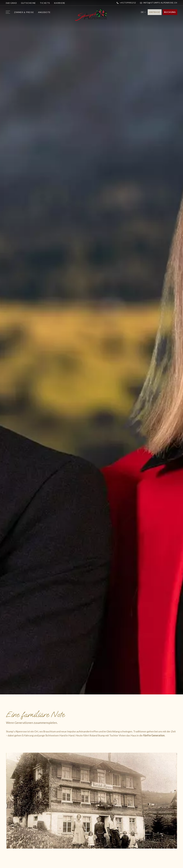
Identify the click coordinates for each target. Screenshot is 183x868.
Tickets (45, 3)
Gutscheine (28, 3)
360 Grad (11, 3)
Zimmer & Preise (24, 12)
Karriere (60, 3)
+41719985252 (126, 3)
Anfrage (155, 12)
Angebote (44, 12)
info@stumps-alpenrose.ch (159, 3)
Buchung (170, 12)
